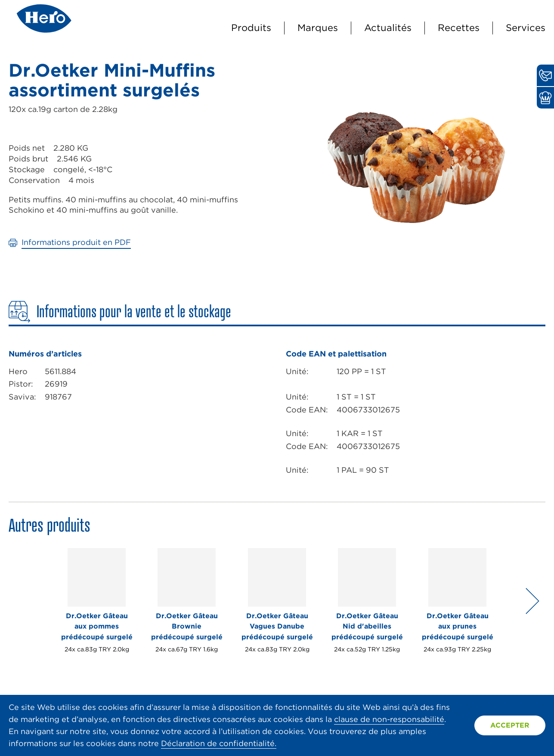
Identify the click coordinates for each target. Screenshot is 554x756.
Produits (251, 28)
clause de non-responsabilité (389, 719)
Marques (318, 28)
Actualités (388, 28)
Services (526, 28)
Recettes (459, 28)
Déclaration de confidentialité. (219, 743)
